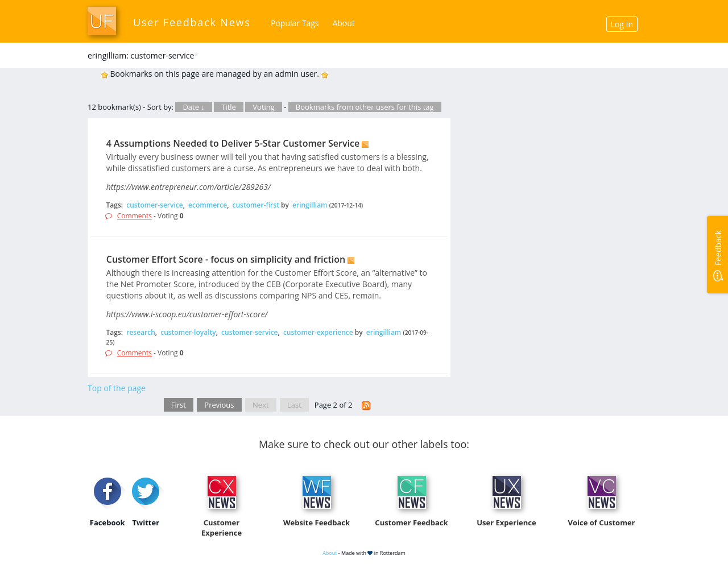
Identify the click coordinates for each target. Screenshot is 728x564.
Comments (135, 216)
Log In (622, 24)
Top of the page (117, 388)
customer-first (256, 205)
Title (229, 107)
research (141, 332)
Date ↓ (193, 107)
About (343, 23)
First (179, 405)
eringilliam (310, 205)
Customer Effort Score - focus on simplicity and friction (226, 259)
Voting (264, 107)
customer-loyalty (188, 332)
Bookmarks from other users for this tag (365, 107)
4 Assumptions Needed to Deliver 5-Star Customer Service (233, 143)
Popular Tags (295, 23)
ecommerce (208, 205)
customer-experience (318, 332)
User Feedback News (192, 22)
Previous (219, 405)
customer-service (154, 205)
